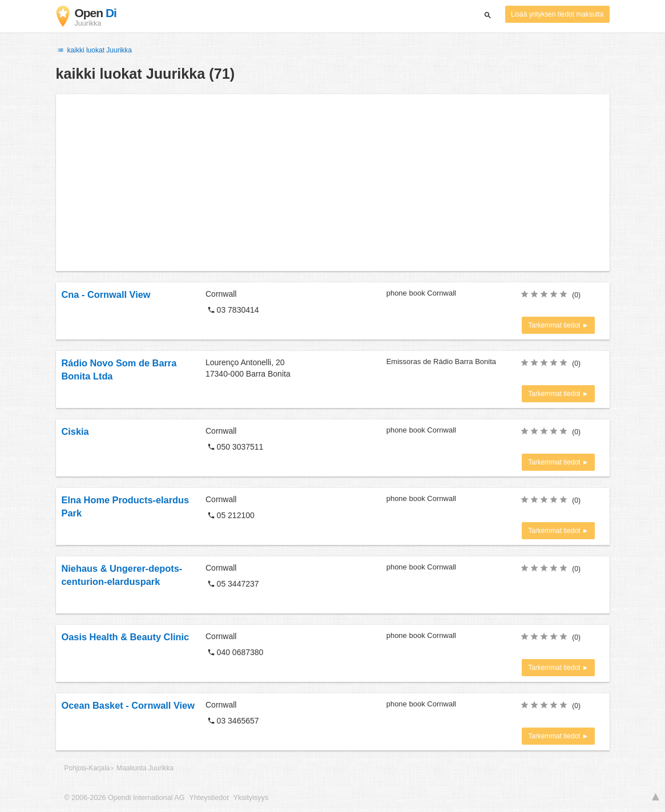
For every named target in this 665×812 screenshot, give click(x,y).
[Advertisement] (333, 183)
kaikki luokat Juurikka (94, 50)
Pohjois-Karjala (87, 768)
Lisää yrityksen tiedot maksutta (557, 14)
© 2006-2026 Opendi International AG (125, 798)
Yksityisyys (251, 798)
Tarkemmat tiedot (555, 325)
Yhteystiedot (209, 798)
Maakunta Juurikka (145, 768)
